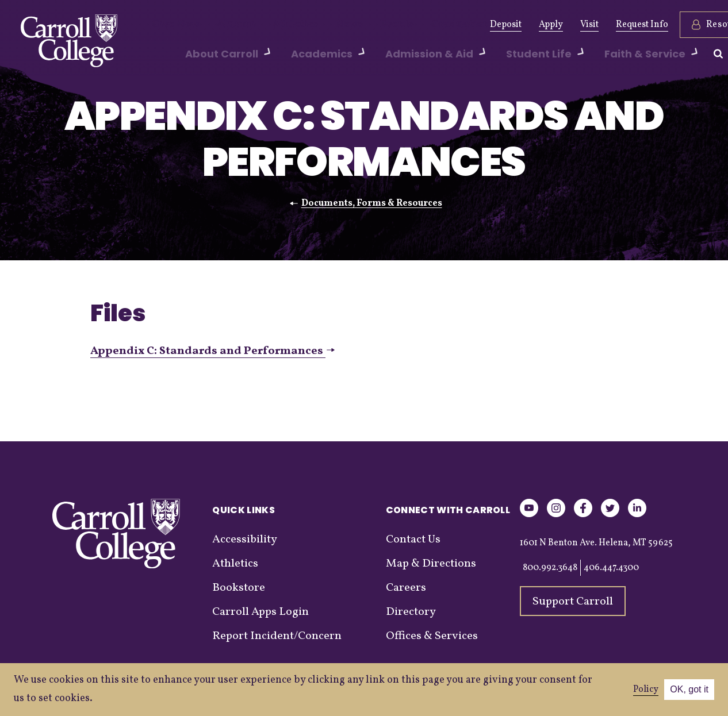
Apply (504, 25)
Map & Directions (431, 564)
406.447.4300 (611, 568)
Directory (411, 612)
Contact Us (413, 540)
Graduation (419, 25)
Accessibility (245, 540)
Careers (406, 588)
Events (364, 25)
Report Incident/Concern (277, 636)
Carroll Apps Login (260, 612)
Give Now (172, 25)
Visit (542, 25)
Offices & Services (432, 636)
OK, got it (689, 689)
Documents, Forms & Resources (372, 203)
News (322, 25)
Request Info (595, 25)
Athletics (275, 25)
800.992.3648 (550, 568)
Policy (646, 690)
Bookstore (239, 588)
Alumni (224, 25)
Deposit (459, 25)
